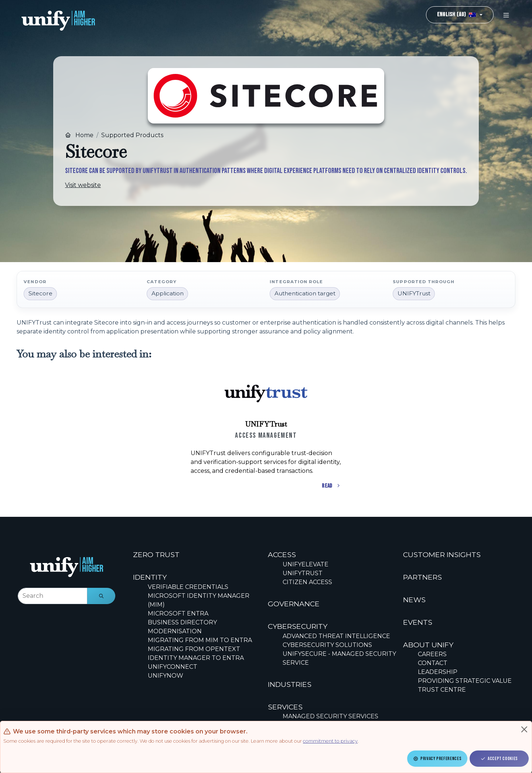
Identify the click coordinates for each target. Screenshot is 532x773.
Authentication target (305, 293)
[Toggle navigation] (506, 15)
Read (331, 486)
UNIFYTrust (414, 293)
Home (79, 135)
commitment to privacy (330, 741)
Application (168, 293)
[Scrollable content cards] (266, 431)
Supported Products (132, 135)
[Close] (524, 729)
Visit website (83, 185)
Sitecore (40, 293)
